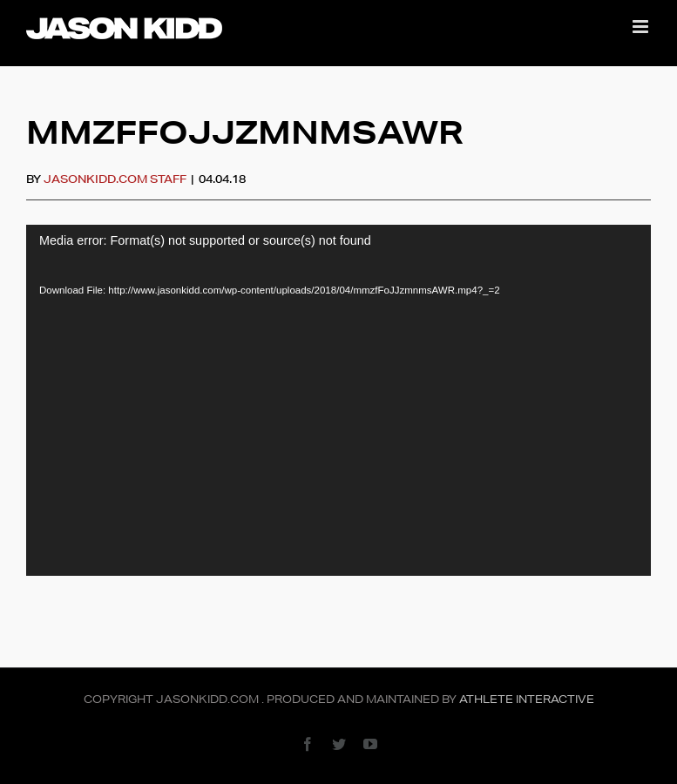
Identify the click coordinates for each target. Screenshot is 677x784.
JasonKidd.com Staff (115, 179)
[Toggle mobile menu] (642, 27)
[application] (338, 400)
